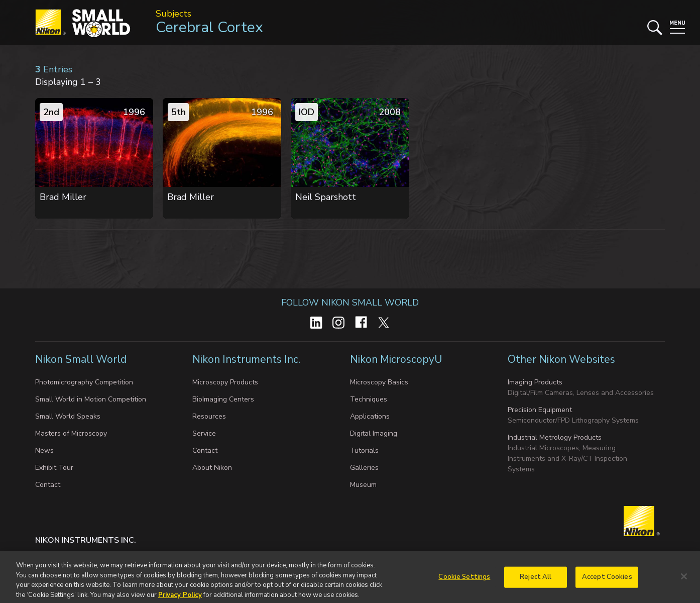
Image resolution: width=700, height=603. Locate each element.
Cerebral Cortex (209, 27)
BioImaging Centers (223, 399)
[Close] (684, 580)
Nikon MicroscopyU (396, 359)
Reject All (536, 580)
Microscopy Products (225, 382)
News (44, 450)
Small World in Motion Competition (91, 399)
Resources (209, 416)
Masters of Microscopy (71, 433)
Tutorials (364, 450)
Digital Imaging (374, 433)
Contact (48, 485)
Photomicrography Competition (84, 382)
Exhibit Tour (54, 468)
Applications (370, 416)
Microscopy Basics (379, 382)
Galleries (364, 468)
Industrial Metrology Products (555, 437)
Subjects (173, 14)
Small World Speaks (68, 416)
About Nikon (212, 468)
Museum (363, 485)
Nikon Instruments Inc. (248, 359)
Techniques (369, 399)
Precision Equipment (540, 410)
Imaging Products (535, 382)
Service (204, 433)
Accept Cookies (607, 580)
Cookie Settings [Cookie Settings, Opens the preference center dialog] (464, 580)
